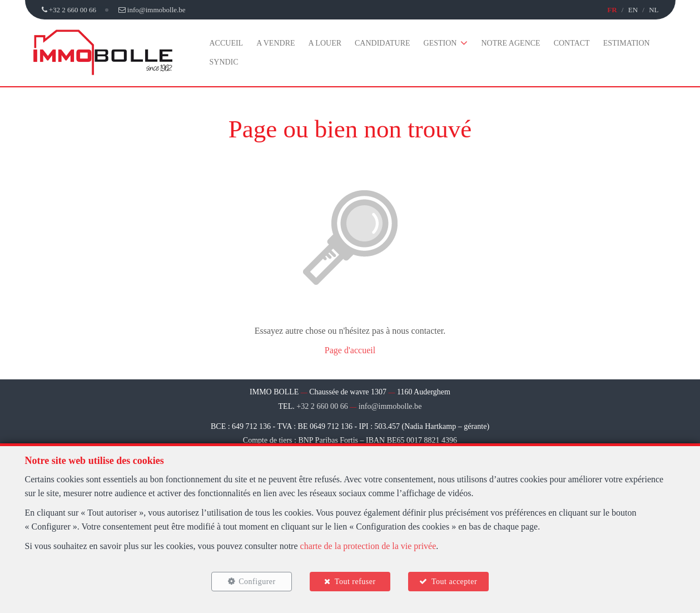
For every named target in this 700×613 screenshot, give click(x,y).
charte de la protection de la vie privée (368, 545)
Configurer (256, 581)
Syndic (224, 62)
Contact (572, 43)
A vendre (275, 43)
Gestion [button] (440, 43)
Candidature (383, 43)
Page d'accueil (350, 350)
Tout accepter (455, 581)
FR (612, 10)
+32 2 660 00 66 (322, 406)
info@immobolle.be (390, 406)
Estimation (627, 43)
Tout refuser (355, 581)
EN (633, 10)
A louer (325, 43)
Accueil (227, 43)
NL (654, 10)
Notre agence (510, 43)
